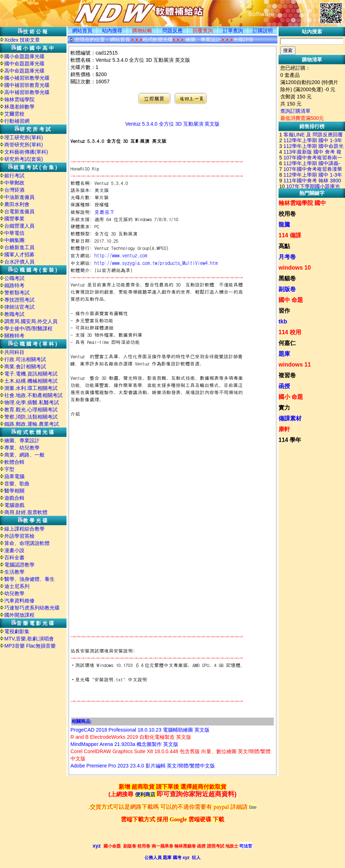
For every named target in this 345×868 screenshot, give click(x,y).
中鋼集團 (14, 240)
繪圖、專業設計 (22, 440)
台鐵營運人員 (19, 226)
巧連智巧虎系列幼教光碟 (32, 608)
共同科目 (14, 352)
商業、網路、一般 (24, 455)
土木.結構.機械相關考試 (31, 381)
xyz (97, 846)
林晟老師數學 (19, 107)
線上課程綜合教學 (24, 529)
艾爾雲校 (14, 114)
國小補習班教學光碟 (27, 78)
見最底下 (105, 212)
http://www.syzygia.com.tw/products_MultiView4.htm (156, 263)
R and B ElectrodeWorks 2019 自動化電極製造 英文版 (131, 737)
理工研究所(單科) (24, 137)
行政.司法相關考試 (25, 359)
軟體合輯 (14, 462)
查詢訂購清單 (295, 111)
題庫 (284, 354)
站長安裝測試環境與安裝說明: (103, 651)
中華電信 (14, 233)
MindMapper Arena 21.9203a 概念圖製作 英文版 (124, 744)
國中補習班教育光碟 (27, 85)
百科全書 (14, 557)
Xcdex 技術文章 (22, 40)
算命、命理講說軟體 (27, 543)
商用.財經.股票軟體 (26, 512)
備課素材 (290, 418)
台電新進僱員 (19, 211)
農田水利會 (17, 204)
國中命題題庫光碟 (24, 64)
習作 (284, 311)
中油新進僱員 (19, 197)
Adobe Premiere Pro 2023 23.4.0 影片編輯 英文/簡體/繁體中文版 (143, 766)
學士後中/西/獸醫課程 (28, 328)
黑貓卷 (287, 278)
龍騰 (284, 225)
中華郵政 (14, 183)
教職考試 (14, 314)
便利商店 (145, 795)
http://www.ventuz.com (121, 255)
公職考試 (14, 278)
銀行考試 (14, 176)
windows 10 (295, 268)
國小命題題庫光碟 (24, 56)
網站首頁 (82, 31)
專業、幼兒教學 (22, 448)
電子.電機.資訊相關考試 (31, 374)
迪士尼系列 (17, 586)
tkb (283, 321)
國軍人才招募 (19, 255)
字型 (9, 469)
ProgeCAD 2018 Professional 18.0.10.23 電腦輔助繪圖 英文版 (140, 730)
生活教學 (14, 572)
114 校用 (290, 332)
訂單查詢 (233, 31)
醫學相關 (14, 491)
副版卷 (287, 289)
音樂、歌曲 (17, 484)
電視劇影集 (17, 631)
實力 (284, 408)
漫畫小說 (14, 550)
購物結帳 (142, 31)
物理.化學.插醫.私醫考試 (32, 402)
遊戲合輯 (14, 498)
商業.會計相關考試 (25, 367)
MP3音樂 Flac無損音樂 (30, 646)
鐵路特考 (14, 285)
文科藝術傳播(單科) (26, 152)
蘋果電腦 (14, 476)
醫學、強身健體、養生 (29, 579)
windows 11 (295, 365)
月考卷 (287, 257)
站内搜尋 (112, 31)
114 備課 (290, 235)
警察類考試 (17, 293)
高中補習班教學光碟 (27, 92)
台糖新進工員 (19, 247)
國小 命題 (291, 397)
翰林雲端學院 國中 (302, 203)
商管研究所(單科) (24, 145)
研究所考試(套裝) (24, 159)
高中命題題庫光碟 (24, 71)
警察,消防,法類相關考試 (31, 417)
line (253, 807)
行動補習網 (17, 121)
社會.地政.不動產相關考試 (33, 395)
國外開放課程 (19, 615)
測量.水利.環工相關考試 (31, 388)
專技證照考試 (19, 300)
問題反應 (172, 31)
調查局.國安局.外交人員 (31, 321)
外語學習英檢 (19, 536)
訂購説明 (263, 31)
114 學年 (290, 440)
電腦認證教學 (19, 565)
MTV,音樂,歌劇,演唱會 (29, 639)
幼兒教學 (14, 593)
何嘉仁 (287, 343)
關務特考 (14, 336)
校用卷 (287, 214)
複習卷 (287, 375)
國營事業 (14, 219)
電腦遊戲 (14, 505)
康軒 (284, 429)
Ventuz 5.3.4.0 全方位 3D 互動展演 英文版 (173, 124)
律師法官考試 (19, 307)
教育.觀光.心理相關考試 (31, 410)
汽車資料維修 (19, 601)
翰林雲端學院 (19, 99)
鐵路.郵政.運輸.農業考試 (32, 424)
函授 (284, 386)
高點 (284, 246)
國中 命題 (291, 300)
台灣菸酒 (14, 190)
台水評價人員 (19, 262)
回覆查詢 (203, 31)
